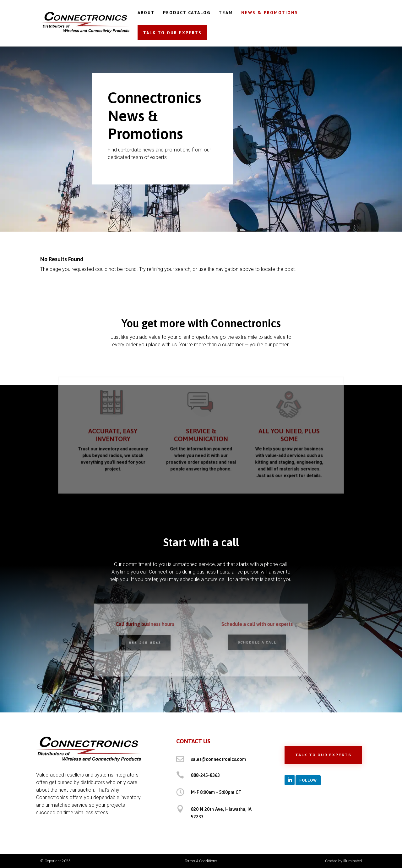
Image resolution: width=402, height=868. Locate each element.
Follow (308, 780)
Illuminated (353, 861)
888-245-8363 (149, 643)
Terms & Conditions (201, 861)
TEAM (226, 13)
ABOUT (146, 13)
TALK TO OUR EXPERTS (172, 33)
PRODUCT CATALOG (187, 13)
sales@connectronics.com (218, 759)
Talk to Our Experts (323, 755)
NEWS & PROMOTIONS (270, 13)
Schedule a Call (253, 642)
